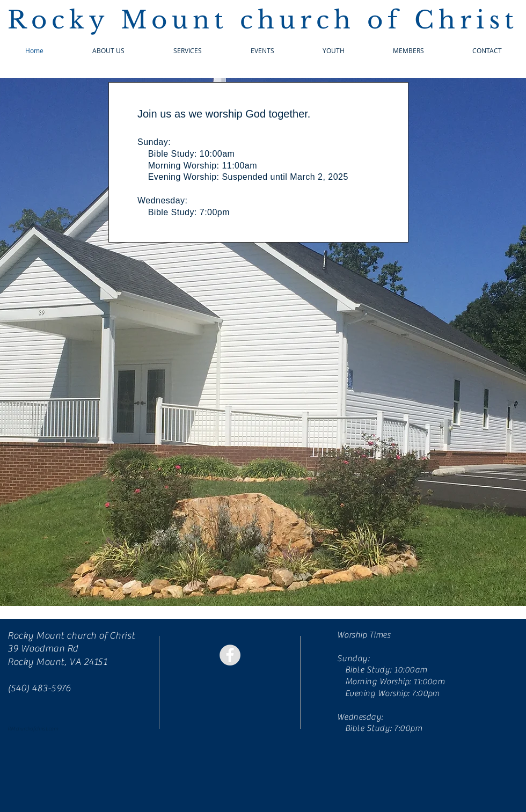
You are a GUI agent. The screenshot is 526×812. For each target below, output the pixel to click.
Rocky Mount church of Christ (263, 20)
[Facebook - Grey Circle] (230, 655)
